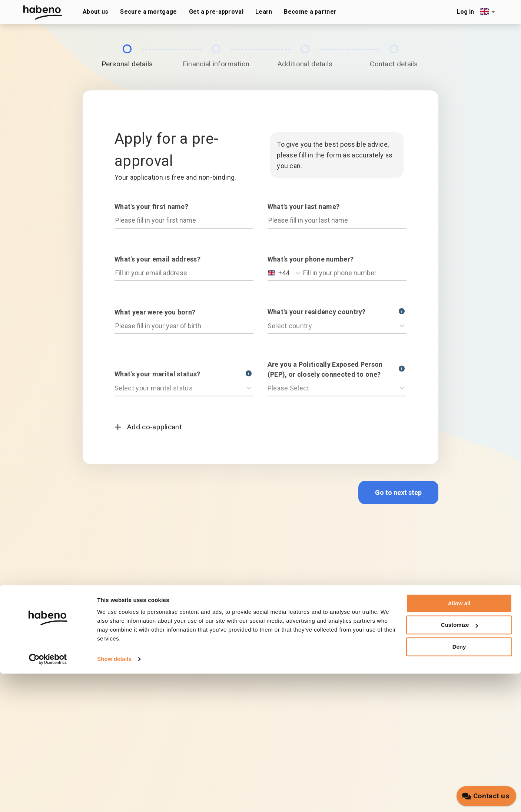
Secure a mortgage (148, 12)
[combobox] (489, 12)
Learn (264, 12)
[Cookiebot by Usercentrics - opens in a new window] (48, 798)
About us (95, 12)
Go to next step (398, 492)
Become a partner (310, 12)
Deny (459, 785)
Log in (465, 12)
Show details (114, 797)
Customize (459, 763)
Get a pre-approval (216, 12)
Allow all (459, 742)
